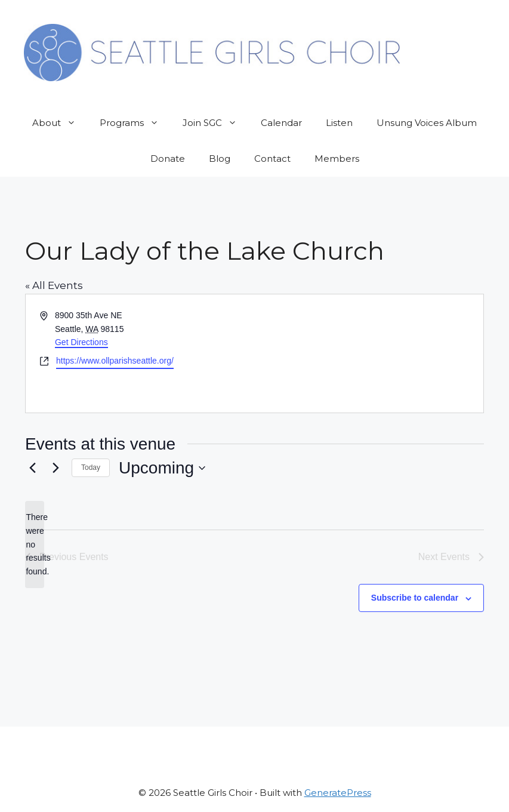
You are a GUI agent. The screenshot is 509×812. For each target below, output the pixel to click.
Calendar (281, 123)
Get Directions (81, 342)
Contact (272, 159)
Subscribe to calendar (415, 598)
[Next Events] (55, 468)
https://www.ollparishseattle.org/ (115, 361)
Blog (220, 159)
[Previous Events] (32, 468)
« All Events (54, 285)
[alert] (35, 544)
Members (337, 159)
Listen (339, 123)
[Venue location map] (368, 353)
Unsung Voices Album (427, 123)
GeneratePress (338, 793)
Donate (168, 159)
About (60, 123)
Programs (135, 123)
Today (91, 467)
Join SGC (216, 123)
